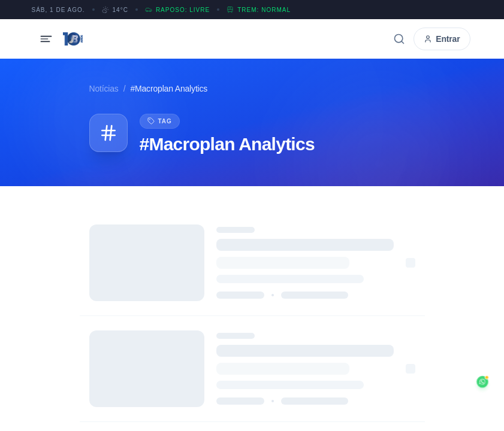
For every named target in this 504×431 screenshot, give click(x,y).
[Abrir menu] (46, 39)
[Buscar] (399, 39)
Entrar (442, 39)
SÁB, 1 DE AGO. (58, 10)
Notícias (104, 89)
